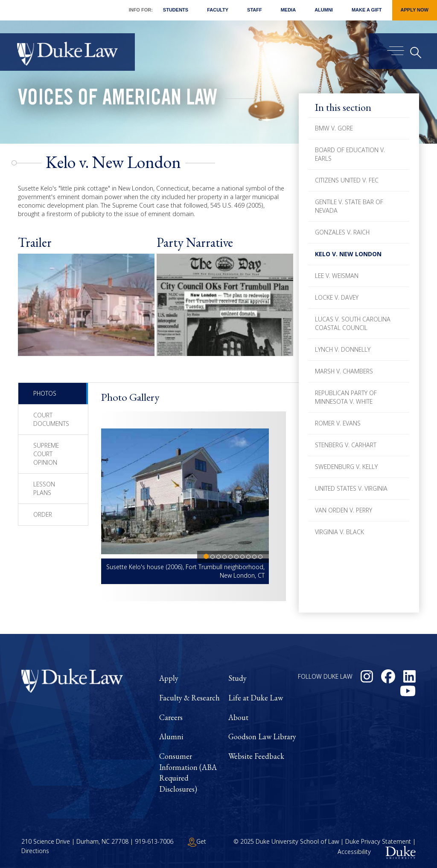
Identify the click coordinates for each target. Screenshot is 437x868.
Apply (169, 678)
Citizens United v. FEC (347, 180)
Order (43, 514)
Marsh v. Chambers (344, 371)
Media (288, 10)
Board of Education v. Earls (350, 154)
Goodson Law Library (262, 736)
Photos (45, 393)
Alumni (324, 10)
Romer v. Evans (338, 423)
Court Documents (51, 419)
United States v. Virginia (351, 488)
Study (237, 678)
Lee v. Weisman (337, 276)
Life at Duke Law (256, 698)
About (238, 717)
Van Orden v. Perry (344, 510)
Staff (255, 10)
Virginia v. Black (339, 532)
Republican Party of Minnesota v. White (346, 397)
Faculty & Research (189, 698)
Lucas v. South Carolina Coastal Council (353, 323)
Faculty (218, 10)
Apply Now (415, 10)
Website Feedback (256, 756)
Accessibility (354, 852)
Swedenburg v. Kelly (346, 467)
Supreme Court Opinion (46, 454)
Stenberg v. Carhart (346, 445)
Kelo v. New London (348, 254)
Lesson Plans (44, 488)
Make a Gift (367, 10)
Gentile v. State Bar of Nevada (349, 206)
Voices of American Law (118, 100)
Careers (171, 717)
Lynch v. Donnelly (343, 349)
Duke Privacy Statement (378, 841)
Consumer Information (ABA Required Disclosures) (188, 773)
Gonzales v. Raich (342, 232)
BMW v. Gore (334, 128)
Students (176, 10)
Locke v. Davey (337, 297)
